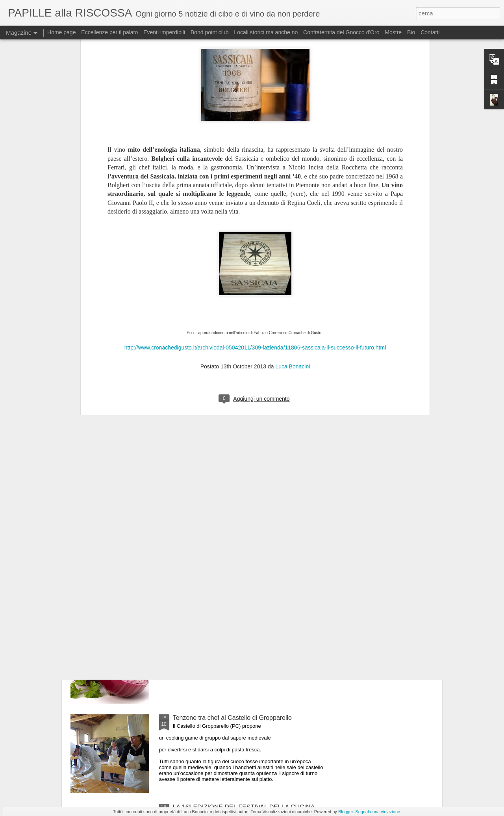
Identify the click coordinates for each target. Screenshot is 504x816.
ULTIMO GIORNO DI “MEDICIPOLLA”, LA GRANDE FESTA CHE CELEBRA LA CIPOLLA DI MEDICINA (246, 632)
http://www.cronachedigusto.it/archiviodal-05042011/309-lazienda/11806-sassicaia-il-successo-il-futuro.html (255, 223)
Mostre (393, 32)
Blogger (346, 812)
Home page (61, 32)
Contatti (430, 32)
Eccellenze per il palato (109, 32)
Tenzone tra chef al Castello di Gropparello (232, 718)
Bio (411, 32)
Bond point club (210, 32)
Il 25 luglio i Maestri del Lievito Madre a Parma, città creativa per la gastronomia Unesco (245, 542)
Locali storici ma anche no (266, 32)
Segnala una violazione (378, 812)
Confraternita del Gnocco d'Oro (341, 32)
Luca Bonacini (293, 242)
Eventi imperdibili (164, 32)
